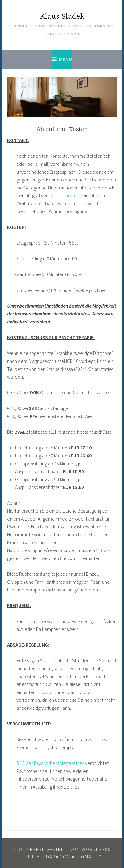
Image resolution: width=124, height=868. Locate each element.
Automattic (87, 857)
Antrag (102, 550)
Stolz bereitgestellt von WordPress (62, 849)
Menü (66, 59)
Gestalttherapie (65, 195)
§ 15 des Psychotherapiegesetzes (51, 763)
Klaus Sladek (62, 17)
